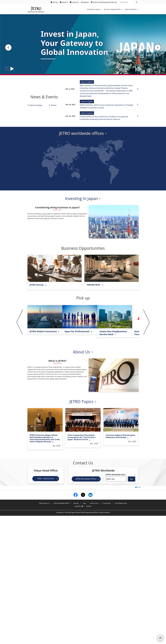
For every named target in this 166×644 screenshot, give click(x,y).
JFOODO (89, 506)
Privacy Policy (107, 503)
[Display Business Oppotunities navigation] (113, 9)
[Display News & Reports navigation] (131, 9)
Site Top (55, 2)
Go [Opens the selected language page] (132, 479)
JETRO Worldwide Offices (86, 479)
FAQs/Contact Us (44, 503)
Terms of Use (94, 503)
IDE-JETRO (79, 506)
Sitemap (76, 503)
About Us (65, 2)
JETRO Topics (81, 402)
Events (54, 105)
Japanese (86, 2)
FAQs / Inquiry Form (46, 478)
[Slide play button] (12, 69)
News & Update (36, 105)
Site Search (119, 1)
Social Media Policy (121, 503)
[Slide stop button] (7, 69)
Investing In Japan (81, 198)
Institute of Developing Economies (105, 2)
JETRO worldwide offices (81, 133)
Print (139, 487)
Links (84, 503)
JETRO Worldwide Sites (116, 475)
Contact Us (75, 2)
